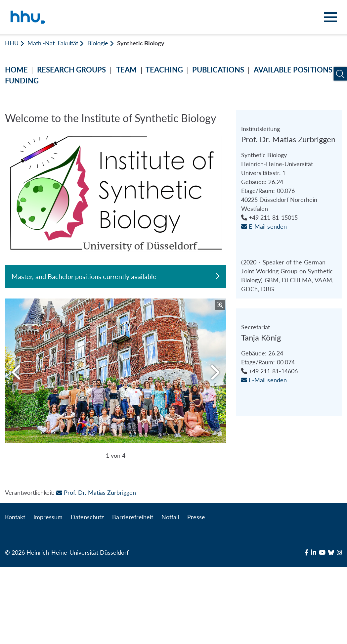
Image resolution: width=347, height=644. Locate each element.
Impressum (48, 594)
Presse (196, 594)
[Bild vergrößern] (220, 305)
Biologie (98, 43)
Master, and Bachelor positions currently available (116, 276)
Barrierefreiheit (132, 594)
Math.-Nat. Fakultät (53, 43)
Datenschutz (87, 594)
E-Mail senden (264, 289)
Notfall (170, 594)
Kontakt (15, 594)
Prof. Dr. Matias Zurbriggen (96, 570)
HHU (12, 43)
